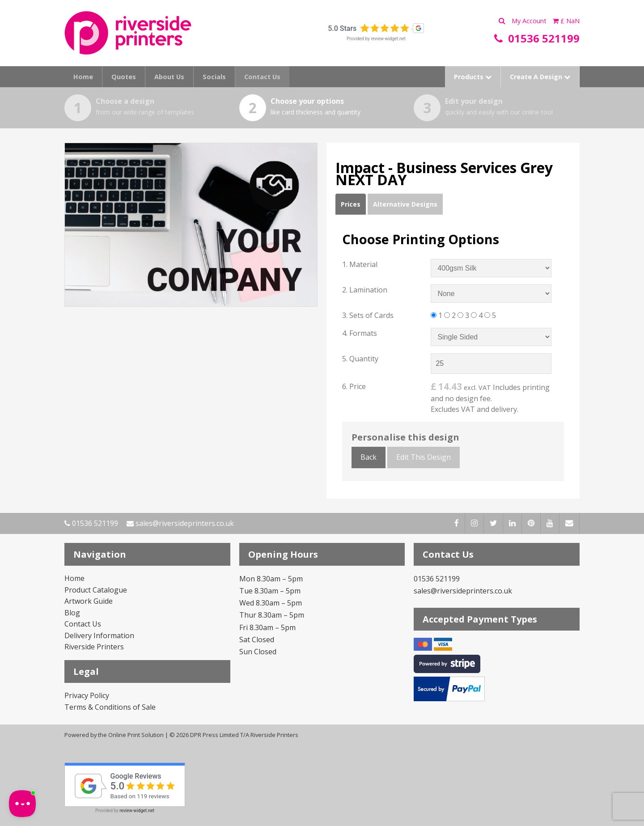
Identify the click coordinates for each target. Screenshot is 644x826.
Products (473, 77)
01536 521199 (91, 523)
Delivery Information (99, 635)
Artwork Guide (89, 601)
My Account (530, 21)
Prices (351, 204)
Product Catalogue (96, 590)
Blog (72, 613)
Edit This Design (424, 457)
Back (369, 457)
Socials (214, 77)
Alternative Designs (405, 204)
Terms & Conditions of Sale (110, 707)
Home (83, 77)
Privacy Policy (87, 695)
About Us (169, 77)
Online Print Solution (136, 735)
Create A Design (540, 77)
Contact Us (262, 77)
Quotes (124, 77)
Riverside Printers (94, 647)
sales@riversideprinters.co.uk (180, 523)
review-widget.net (388, 39)
